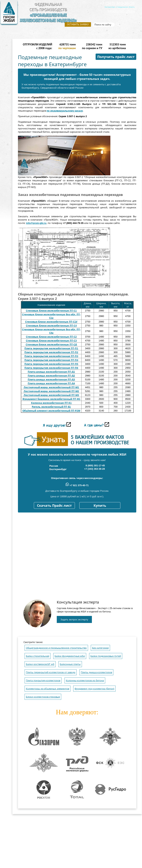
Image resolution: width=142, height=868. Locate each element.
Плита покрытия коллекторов (43, 681)
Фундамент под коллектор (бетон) (94, 689)
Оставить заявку (78, 24)
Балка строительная (38, 656)
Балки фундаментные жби (70, 656)
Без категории (100, 648)
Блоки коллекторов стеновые (43, 697)
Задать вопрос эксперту (74, 620)
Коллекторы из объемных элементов (48, 689)
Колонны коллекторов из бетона (85, 681)
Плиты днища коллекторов (96, 672)
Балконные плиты (70, 664)
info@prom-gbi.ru (121, 11)
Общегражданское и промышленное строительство (56, 648)
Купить (100, 506)
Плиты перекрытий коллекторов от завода (51, 672)
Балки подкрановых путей (106, 656)
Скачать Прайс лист (54, 506)
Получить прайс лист (116, 57)
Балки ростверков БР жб (40, 664)
